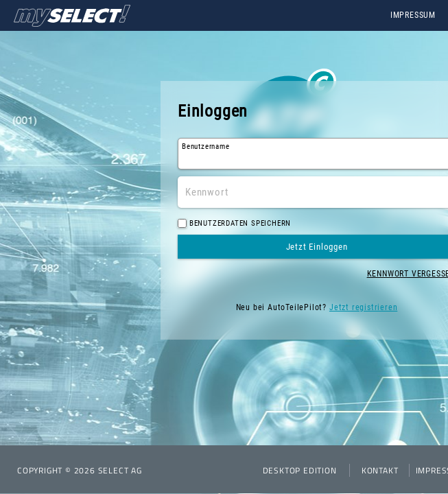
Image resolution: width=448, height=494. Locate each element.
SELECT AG (120, 470)
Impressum (413, 15)
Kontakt (380, 470)
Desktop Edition (300, 470)
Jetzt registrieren (363, 307)
